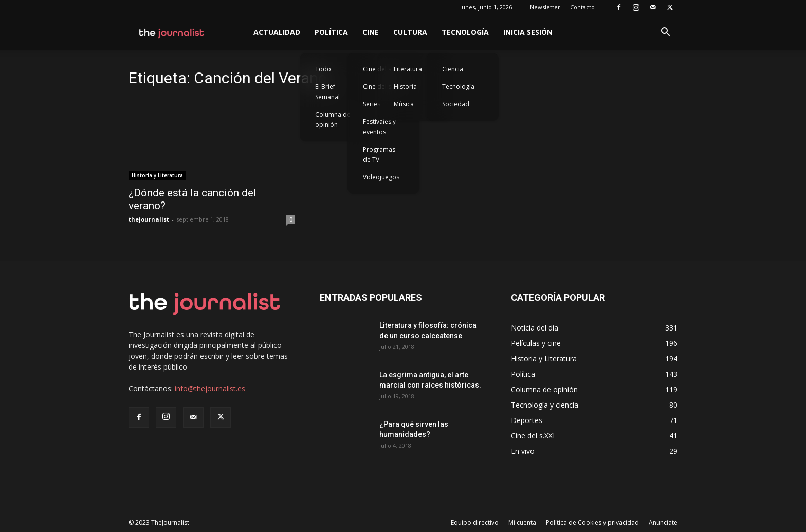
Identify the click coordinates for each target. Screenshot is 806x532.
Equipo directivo (475, 522)
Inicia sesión (528, 32)
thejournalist (149, 219)
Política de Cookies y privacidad (592, 522)
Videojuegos (381, 177)
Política (331, 32)
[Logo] (172, 32)
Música (404, 104)
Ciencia (453, 69)
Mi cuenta (522, 522)
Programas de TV (379, 154)
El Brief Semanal (327, 92)
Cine (371, 32)
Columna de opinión (333, 120)
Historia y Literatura (157, 175)
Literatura (408, 69)
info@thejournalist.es (210, 388)
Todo (323, 69)
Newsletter (545, 7)
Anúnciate (663, 522)
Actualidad (277, 32)
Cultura (410, 32)
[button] (665, 33)
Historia (405, 87)
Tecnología (465, 32)
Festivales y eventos (379, 127)
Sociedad (456, 104)
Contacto (582, 7)
